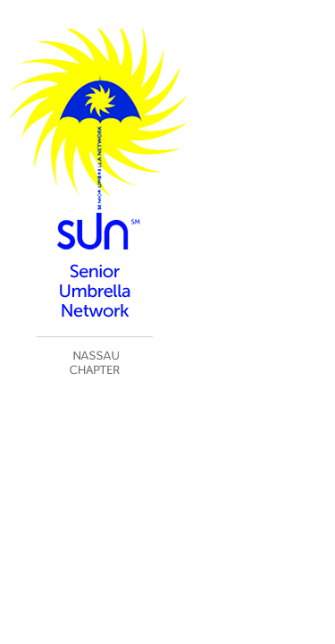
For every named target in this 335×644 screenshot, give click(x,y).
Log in (308, 442)
